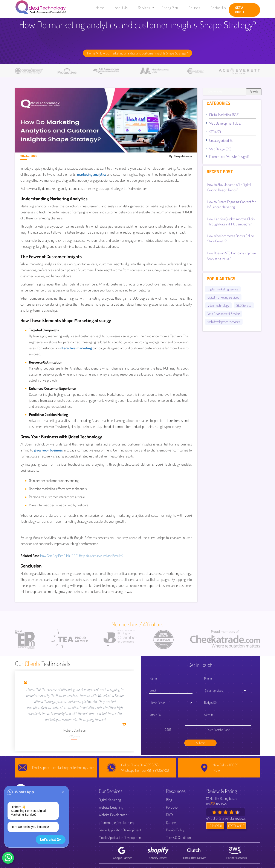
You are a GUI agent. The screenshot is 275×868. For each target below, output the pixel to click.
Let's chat (51, 840)
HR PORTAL (215, 826)
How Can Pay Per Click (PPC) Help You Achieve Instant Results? (82, 556)
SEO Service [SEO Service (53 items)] (244, 305)
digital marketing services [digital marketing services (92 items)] (223, 297)
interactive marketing (76, 348)
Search (254, 92)
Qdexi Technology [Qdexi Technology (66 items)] (218, 305)
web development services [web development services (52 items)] (224, 322)
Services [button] (146, 8)
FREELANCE (236, 826)
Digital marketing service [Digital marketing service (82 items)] (223, 289)
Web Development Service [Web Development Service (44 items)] (224, 314)
